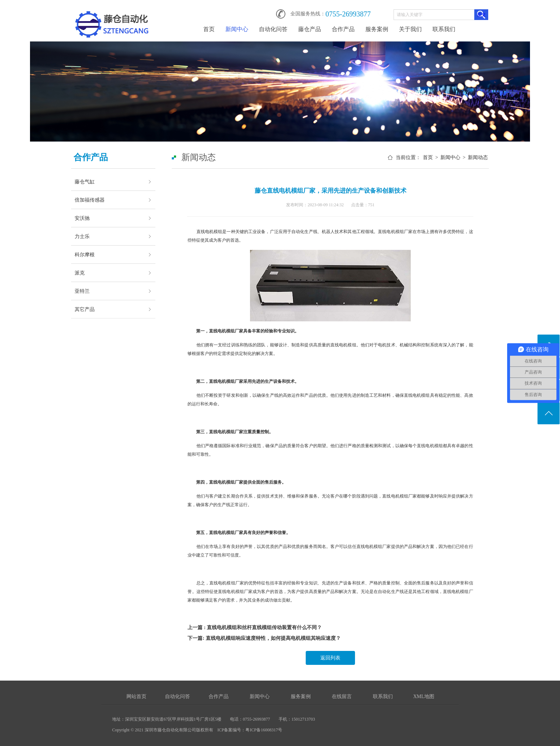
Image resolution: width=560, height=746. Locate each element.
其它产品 (85, 309)
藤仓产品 (310, 29)
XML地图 (424, 696)
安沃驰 (82, 218)
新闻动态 (478, 157)
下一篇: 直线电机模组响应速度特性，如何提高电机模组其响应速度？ (264, 638)
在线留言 (342, 696)
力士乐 (82, 236)
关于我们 (410, 29)
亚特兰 (82, 291)
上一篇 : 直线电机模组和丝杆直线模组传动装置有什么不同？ (255, 628)
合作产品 (343, 29)
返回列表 (330, 658)
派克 (80, 273)
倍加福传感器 (90, 200)
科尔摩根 (85, 255)
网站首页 (136, 696)
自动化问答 (273, 29)
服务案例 (377, 29)
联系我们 (444, 29)
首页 (209, 29)
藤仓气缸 (85, 182)
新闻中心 (237, 29)
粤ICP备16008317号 (264, 730)
